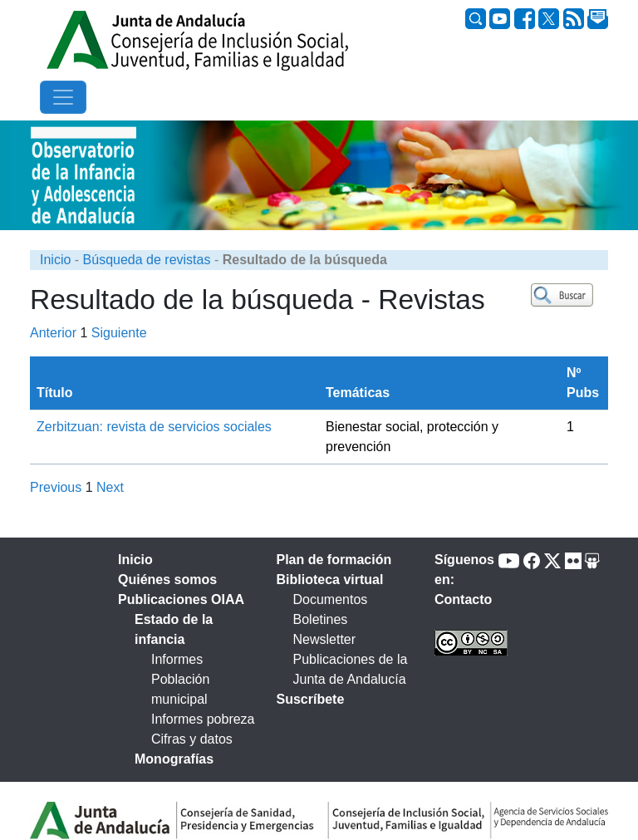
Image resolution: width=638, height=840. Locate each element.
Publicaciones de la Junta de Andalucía (351, 669)
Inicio (55, 260)
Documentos (331, 599)
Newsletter (325, 639)
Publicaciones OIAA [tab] (181, 599)
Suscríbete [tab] (311, 699)
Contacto (463, 599)
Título (55, 393)
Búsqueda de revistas (147, 260)
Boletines (321, 619)
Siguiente (119, 333)
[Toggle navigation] (63, 97)
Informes (177, 659)
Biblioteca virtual (330, 580)
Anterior (53, 333)
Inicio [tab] (135, 560)
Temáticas (358, 393)
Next (110, 487)
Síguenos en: (464, 570)
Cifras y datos (192, 739)
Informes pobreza (203, 719)
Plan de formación (334, 560)
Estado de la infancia (174, 629)
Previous (56, 487)
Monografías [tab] (174, 759)
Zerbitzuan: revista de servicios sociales (154, 427)
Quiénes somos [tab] (167, 580)
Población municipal (180, 689)
